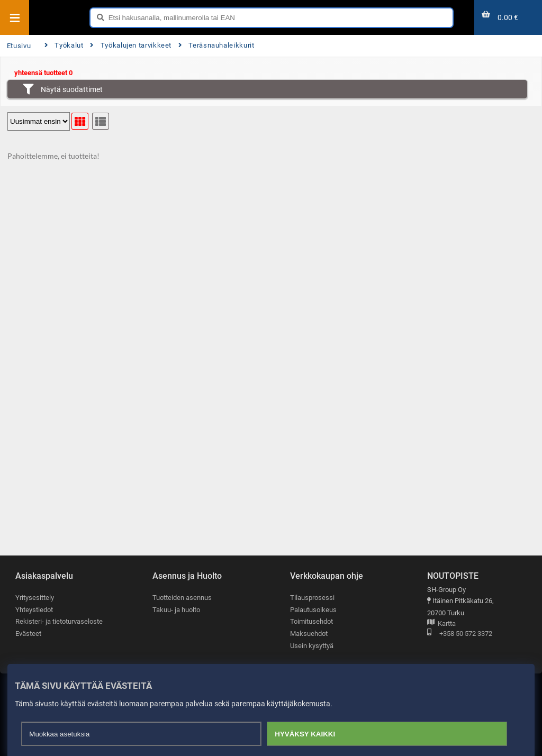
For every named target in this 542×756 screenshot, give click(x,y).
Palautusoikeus (313, 610)
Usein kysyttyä (312, 646)
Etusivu (19, 46)
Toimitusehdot (311, 621)
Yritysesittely (35, 598)
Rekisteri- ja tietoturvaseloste (59, 621)
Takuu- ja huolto (176, 610)
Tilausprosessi (312, 598)
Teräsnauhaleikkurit (216, 45)
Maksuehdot (309, 634)
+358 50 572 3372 (460, 634)
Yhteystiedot (34, 610)
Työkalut (64, 45)
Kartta (441, 624)
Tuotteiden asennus (182, 598)
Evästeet (28, 634)
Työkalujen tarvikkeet (131, 45)
